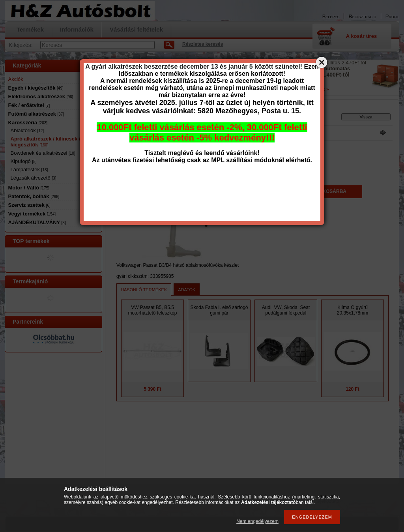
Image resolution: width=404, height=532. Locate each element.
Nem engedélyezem (257, 521)
